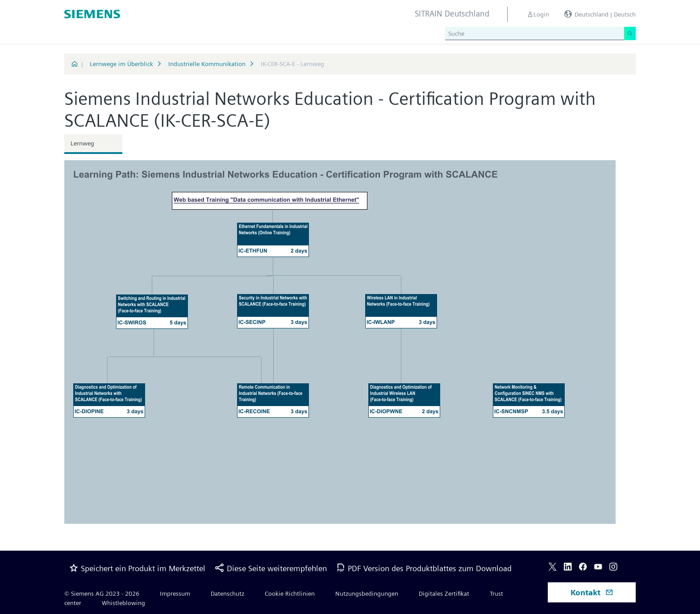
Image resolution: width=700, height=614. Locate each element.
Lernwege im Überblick (121, 64)
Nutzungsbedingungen (367, 593)
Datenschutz (227, 593)
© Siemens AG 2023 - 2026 (102, 593)
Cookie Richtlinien (290, 593)
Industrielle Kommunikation (207, 64)
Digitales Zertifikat (444, 593)
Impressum (175, 593)
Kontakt (592, 592)
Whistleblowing (123, 603)
